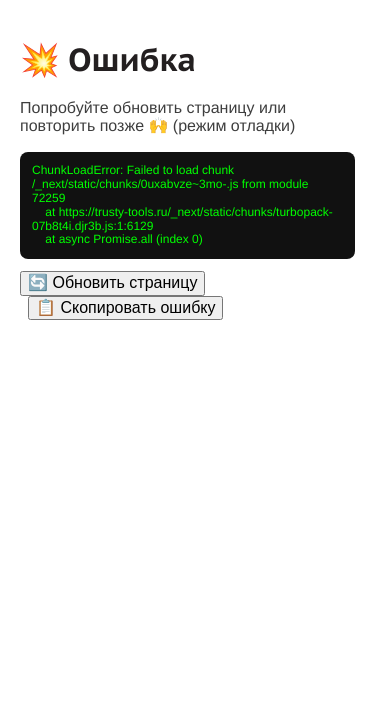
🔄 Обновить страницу (112, 282)
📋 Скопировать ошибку (125, 307)
